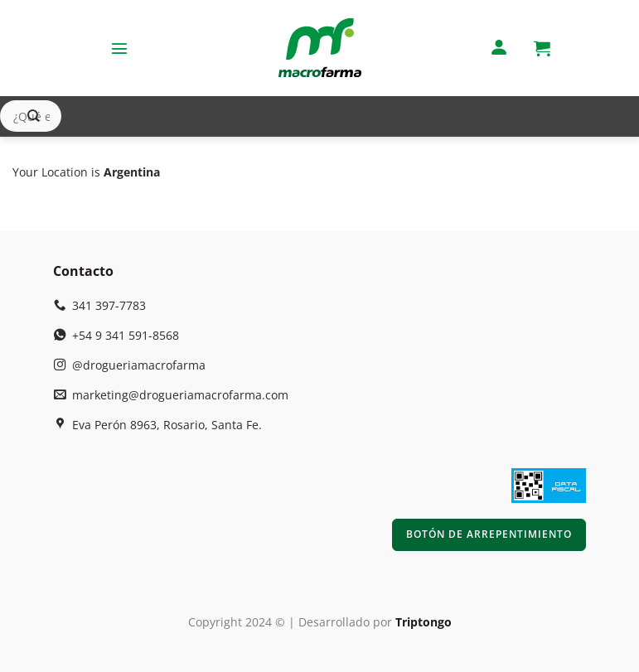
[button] (119, 48)
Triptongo (424, 622)
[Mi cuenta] (499, 48)
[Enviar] (34, 116)
